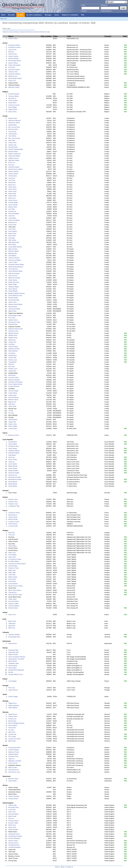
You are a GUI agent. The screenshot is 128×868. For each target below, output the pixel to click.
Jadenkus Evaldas (14, 635)
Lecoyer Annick (13, 526)
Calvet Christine (13, 56)
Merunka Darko (13, 129)
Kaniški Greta (13, 118)
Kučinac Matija (13, 202)
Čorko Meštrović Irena (15, 296)
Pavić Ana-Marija (14, 214)
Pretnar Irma (12, 719)
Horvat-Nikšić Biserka (15, 247)
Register (84, 11)
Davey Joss (12, 812)
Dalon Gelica (12, 112)
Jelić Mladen (12, 256)
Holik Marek (12, 455)
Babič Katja (12, 741)
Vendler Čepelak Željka (16, 149)
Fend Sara (12, 67)
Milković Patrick (13, 400)
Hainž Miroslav (13, 351)
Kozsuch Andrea (13, 601)
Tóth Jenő (11, 535)
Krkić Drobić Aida (14, 300)
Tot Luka (11, 413)
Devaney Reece (13, 821)
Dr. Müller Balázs (14, 561)
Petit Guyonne (13, 524)
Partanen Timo (13, 502)
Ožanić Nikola (13, 280)
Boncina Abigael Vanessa (16, 723)
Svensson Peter (13, 756)
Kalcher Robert (13, 63)
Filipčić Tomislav (13, 171)
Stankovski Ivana (14, 282)
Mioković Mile (13, 253)
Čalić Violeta (12, 240)
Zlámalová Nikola (14, 453)
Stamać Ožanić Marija (15, 304)
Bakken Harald (13, 654)
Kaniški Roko (12, 125)
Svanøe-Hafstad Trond (15, 674)
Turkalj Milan (12, 362)
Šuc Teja (11, 730)
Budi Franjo (12, 375)
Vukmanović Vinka (14, 322)
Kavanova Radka (14, 473)
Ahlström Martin (13, 754)
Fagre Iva (11, 759)
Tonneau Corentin (14, 105)
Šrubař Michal (13, 482)
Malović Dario (13, 207)
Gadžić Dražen (13, 320)
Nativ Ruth (12, 626)
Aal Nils (11, 672)
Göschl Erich (12, 50)
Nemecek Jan (13, 475)
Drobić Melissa (13, 291)
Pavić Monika (12, 231)
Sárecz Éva (12, 553)
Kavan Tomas (13, 459)
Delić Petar (12, 140)
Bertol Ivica (12, 198)
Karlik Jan (11, 457)
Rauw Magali (12, 107)
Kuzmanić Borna (14, 397)
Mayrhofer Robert (14, 87)
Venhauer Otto (13, 72)
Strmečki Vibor (13, 147)
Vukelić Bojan (13, 134)
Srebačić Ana (12, 355)
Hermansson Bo (13, 770)
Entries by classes (20, 32)
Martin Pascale (13, 519)
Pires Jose (12, 688)
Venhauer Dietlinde (14, 74)
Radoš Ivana (12, 233)
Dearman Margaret (14, 838)
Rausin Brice (12, 103)
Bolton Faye (12, 825)
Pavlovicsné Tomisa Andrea (17, 564)
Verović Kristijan (13, 391)
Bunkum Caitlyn (13, 823)
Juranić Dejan (13, 429)
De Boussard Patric (14, 748)
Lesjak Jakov (12, 395)
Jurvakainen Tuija (14, 506)
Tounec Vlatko (13, 262)
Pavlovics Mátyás (14, 606)
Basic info (4, 19)
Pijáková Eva (12, 703)
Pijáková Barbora (14, 705)
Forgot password (106, 11)
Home (57, 867)
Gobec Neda (12, 196)
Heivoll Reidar (13, 666)
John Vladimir (13, 464)
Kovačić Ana (12, 211)
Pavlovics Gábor (13, 604)
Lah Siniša (12, 353)
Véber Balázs (12, 546)
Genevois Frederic (14, 70)
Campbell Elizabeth (14, 847)
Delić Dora (12, 404)
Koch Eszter (12, 581)
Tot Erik (11, 411)
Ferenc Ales (12, 728)
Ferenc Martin (13, 725)
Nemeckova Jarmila (15, 477)
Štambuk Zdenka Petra (16, 329)
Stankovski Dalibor (14, 156)
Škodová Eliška (13, 471)
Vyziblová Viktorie (14, 451)
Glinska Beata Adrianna (16, 267)
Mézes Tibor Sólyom (15, 590)
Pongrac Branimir (14, 386)
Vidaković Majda (13, 287)
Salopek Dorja (13, 338)
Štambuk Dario (13, 324)
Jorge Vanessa (13, 690)
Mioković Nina (13, 249)
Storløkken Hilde (14, 663)
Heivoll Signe (12, 668)
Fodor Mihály (12, 555)
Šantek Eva (12, 340)
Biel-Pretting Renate (15, 61)
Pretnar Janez (13, 716)
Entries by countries (33, 32)
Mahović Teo (12, 402)
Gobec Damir (12, 189)
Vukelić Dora (12, 143)
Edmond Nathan (13, 814)
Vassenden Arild (13, 652)
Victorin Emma (13, 763)
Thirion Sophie (13, 101)
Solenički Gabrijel (14, 167)
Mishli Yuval (12, 621)
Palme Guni (12, 81)
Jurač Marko (12, 218)
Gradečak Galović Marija (16, 264)
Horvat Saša (12, 132)
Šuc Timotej (12, 736)
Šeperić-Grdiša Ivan (15, 154)
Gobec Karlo (12, 187)
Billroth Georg (13, 76)
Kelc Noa (11, 165)
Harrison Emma (13, 843)
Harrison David (13, 841)
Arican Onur (12, 615)
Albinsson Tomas (14, 752)
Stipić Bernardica (14, 242)
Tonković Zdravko (14, 258)
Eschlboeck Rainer (14, 45)
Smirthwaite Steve (14, 834)
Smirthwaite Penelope (15, 836)
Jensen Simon (13, 200)
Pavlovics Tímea (14, 568)
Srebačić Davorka (14, 349)
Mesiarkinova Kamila (15, 479)
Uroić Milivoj (12, 136)
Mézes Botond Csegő (15, 595)
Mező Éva (11, 533)
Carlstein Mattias (14, 750)
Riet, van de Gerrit (14, 127)
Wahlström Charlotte (15, 761)
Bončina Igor (12, 721)
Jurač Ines (12, 216)
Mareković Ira (13, 222)
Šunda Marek (12, 442)
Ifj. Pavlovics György (15, 559)
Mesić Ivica (12, 185)
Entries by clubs (45, 32)
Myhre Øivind (12, 661)
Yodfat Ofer (12, 624)
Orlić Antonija (12, 176)
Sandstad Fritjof (13, 650)
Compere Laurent (14, 522)
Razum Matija (13, 426)
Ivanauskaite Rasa (14, 637)
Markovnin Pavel (14, 435)
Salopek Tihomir (13, 333)
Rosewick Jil (12, 98)
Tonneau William (14, 96)
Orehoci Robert (13, 174)
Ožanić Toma (12, 302)
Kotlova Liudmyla (14, 796)
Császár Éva (12, 592)
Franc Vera (12, 318)
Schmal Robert (13, 584)
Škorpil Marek (13, 484)
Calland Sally (12, 805)
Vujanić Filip (12, 422)
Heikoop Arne (13, 643)
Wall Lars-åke (13, 767)
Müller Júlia (12, 570)
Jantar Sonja (12, 406)
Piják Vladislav (13, 708)
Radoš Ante (12, 182)
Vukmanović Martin (14, 309)
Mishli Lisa (12, 628)
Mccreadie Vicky (13, 807)
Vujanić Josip (12, 424)
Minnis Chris (12, 827)
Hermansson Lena (14, 772)
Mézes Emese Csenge (15, 586)
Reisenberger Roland (15, 78)
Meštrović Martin (14, 251)
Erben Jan (12, 163)
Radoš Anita (12, 194)
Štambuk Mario (13, 152)
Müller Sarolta (13, 577)
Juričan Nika (12, 358)
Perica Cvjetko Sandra (15, 384)
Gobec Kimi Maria (14, 220)
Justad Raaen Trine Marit (16, 659)
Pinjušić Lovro (13, 369)
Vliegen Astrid (13, 109)
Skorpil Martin (13, 486)
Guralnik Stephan (14, 94)
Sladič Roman (13, 714)
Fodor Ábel (12, 575)
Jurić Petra (12, 180)
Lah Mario (11, 344)
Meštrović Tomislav (14, 278)
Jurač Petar (12, 229)
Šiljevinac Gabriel (14, 160)
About (63, 867)
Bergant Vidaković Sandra (16, 293)
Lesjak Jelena (13, 393)
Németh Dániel (13, 608)
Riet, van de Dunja (14, 138)
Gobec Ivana (12, 191)
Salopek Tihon (13, 335)
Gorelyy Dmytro (13, 799)
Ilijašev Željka (13, 284)
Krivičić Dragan (13, 697)
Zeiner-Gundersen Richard (17, 657)
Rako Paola (12, 236)
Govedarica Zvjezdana (15, 382)
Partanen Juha (13, 499)
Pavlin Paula (12, 225)
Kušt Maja (11, 238)
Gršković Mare (13, 38)
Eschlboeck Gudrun (14, 47)
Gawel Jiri (11, 462)
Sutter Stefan (12, 781)
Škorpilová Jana (13, 446)
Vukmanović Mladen (15, 260)
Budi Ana (11, 364)
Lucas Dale (12, 810)
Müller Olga (12, 572)
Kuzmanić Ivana (13, 377)
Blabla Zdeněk (13, 466)
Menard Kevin (13, 515)
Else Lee (11, 818)
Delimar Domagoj (14, 273)
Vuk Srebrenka (13, 269)
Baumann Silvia (13, 779)
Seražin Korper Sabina (15, 169)
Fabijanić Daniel (13, 158)
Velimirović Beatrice (14, 120)
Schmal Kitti (12, 579)
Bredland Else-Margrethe (16, 670)
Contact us (70, 867)
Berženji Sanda (13, 298)
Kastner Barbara (13, 58)
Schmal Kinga (13, 566)
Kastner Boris (13, 54)
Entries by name (8, 32)
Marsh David (12, 816)
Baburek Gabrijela (14, 380)
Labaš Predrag (13, 347)
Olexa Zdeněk (13, 468)
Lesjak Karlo (12, 371)
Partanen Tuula (13, 504)
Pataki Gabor (12, 599)
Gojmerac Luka (13, 331)
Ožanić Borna (13, 307)
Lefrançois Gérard (14, 513)
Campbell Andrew (14, 845)
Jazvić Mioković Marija (15, 271)
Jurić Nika (11, 209)
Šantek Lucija (13, 360)
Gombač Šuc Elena (14, 739)
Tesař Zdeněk (13, 444)
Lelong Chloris (13, 517)
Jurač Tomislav (13, 205)
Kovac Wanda (13, 289)
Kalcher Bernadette (14, 65)
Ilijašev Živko (12, 311)
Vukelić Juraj (12, 145)
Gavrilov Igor (12, 734)
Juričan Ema (12, 342)
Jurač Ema (12, 178)
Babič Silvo (12, 732)
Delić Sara (12, 366)
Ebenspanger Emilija (15, 315)
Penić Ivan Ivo (13, 276)
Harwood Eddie (13, 830)
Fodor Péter (12, 557)
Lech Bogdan (12, 681)
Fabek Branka (13, 420)
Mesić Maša (12, 244)
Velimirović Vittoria (14, 123)
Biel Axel (11, 52)
